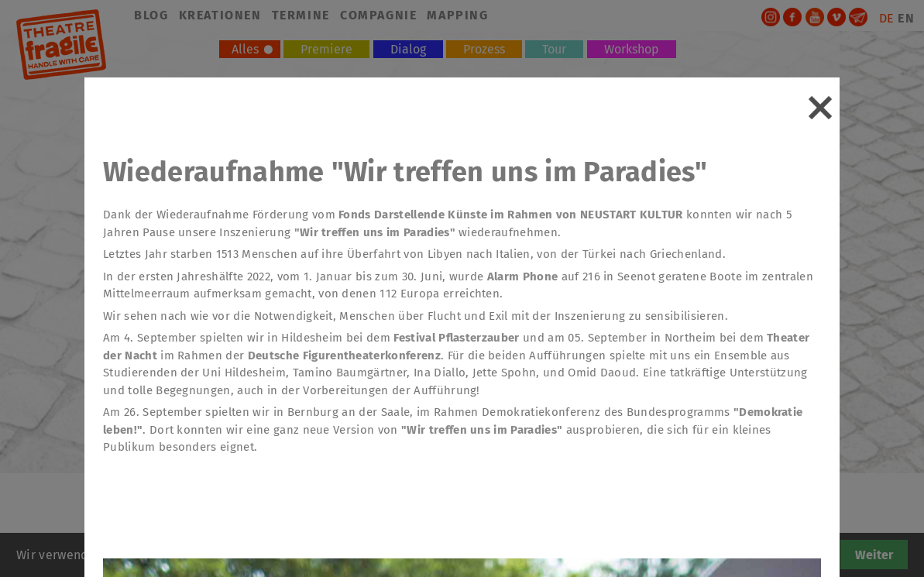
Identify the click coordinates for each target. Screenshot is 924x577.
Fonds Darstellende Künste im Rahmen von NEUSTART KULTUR (511, 215)
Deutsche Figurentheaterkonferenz (344, 355)
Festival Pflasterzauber (455, 338)
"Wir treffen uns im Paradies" (375, 232)
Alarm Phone (523, 276)
